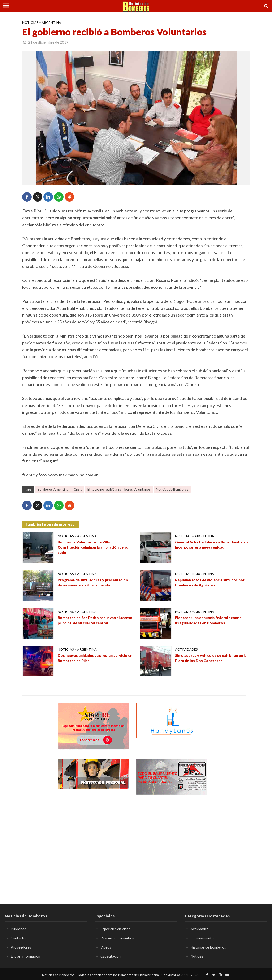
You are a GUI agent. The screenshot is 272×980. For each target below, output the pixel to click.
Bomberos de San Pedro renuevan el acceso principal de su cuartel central (94, 621)
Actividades (186, 649)
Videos (106, 947)
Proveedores (21, 947)
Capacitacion (111, 956)
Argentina (51, 23)
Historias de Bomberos (209, 947)
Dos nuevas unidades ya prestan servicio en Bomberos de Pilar (90, 659)
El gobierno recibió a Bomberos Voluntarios (119, 489)
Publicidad (19, 929)
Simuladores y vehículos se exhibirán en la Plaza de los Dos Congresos (212, 659)
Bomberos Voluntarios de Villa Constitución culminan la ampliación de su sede (93, 548)
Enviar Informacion (26, 956)
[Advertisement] (94, 834)
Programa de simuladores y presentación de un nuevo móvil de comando (92, 586)
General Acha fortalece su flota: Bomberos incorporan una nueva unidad (207, 548)
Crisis (78, 489)
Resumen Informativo (118, 938)
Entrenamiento (202, 938)
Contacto (18, 938)
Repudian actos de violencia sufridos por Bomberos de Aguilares (212, 583)
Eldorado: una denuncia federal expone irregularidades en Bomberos (212, 621)
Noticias (30, 23)
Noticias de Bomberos (172, 489)
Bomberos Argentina (53, 489)
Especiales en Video (116, 929)
